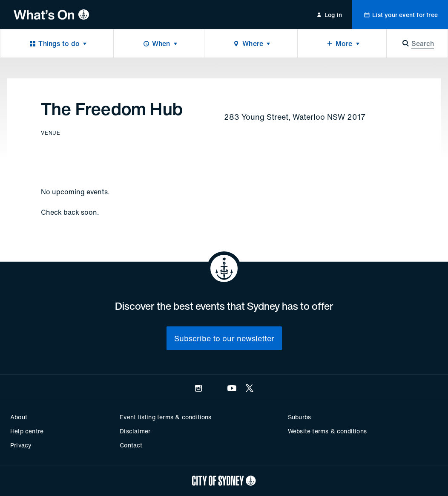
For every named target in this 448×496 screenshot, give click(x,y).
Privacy (21, 445)
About (19, 417)
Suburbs (299, 417)
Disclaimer (135, 431)
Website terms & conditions (327, 431)
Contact (131, 445)
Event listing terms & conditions (165, 417)
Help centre (27, 431)
